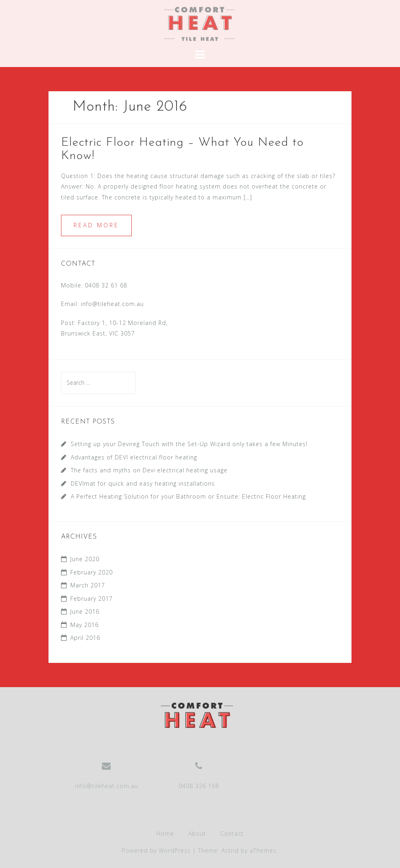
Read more (96, 225)
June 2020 (85, 559)
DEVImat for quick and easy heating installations (143, 483)
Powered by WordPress (156, 850)
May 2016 (84, 625)
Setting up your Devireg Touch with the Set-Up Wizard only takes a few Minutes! (189, 444)
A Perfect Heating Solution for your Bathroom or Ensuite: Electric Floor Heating (188, 496)
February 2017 (92, 599)
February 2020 (92, 572)
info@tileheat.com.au (112, 304)
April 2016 (85, 638)
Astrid (230, 850)
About (197, 833)
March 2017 (88, 585)
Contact (232, 833)
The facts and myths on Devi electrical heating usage (149, 470)
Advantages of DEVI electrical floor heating (136, 457)
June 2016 (85, 611)
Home (165, 833)
